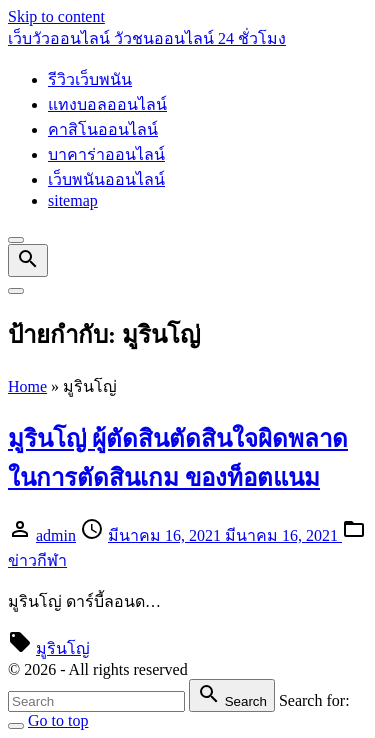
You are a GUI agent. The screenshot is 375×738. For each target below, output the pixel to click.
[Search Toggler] (16, 726)
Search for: (314, 700)
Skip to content (56, 16)
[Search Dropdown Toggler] (28, 260)
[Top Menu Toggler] (16, 291)
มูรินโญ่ (63, 648)
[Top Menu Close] (16, 240)
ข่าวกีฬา (37, 560)
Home (27, 386)
